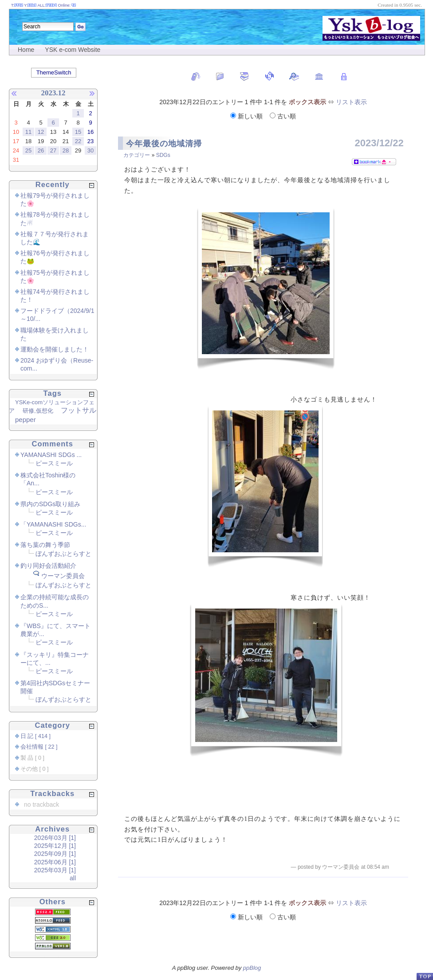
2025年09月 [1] (55, 854)
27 (53, 150)
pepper (26, 420)
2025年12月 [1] (55, 846)
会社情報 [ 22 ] (39, 747)
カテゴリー (137, 155)
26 (41, 150)
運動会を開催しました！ (55, 349)
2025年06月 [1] (55, 862)
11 (28, 132)
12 (41, 132)
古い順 (283, 116)
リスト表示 (351, 102)
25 (28, 150)
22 (78, 141)
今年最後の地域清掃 (164, 144)
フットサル (79, 410)
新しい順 (247, 116)
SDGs (163, 155)
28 (66, 150)
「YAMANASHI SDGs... (53, 524)
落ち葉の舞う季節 (45, 545)
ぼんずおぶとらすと (63, 554)
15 (78, 132)
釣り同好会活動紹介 (48, 566)
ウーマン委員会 (63, 576)
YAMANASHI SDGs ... (51, 455)
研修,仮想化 (38, 411)
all (73, 878)
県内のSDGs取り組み (50, 504)
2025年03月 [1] (55, 870)
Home (26, 50)
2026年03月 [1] (55, 838)
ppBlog (252, 968)
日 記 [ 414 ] (35, 736)
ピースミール (54, 463)
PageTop (425, 976)
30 (91, 150)
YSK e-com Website (73, 50)
